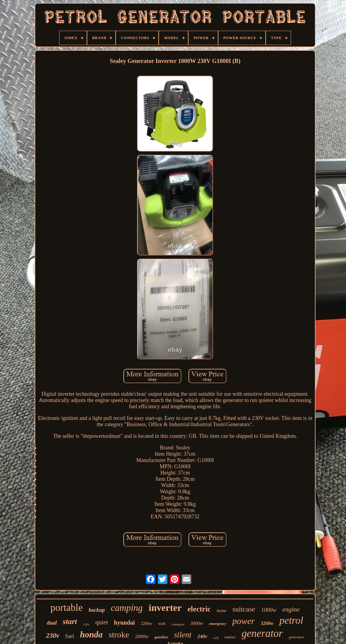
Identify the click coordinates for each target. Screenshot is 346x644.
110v (86, 624)
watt (162, 624)
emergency (218, 624)
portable (67, 608)
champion (178, 624)
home (222, 611)
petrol (291, 620)
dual (52, 623)
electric (199, 609)
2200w (146, 624)
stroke (119, 635)
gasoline (161, 637)
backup (97, 610)
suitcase (244, 609)
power (243, 621)
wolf (216, 638)
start (70, 621)
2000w (142, 636)
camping (127, 608)
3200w (267, 623)
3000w (197, 623)
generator (262, 633)
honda (91, 634)
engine (291, 609)
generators (296, 637)
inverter (165, 608)
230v (53, 635)
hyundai (124, 623)
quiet (102, 622)
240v (202, 636)
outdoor (230, 637)
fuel (70, 636)
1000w (269, 610)
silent (183, 635)
